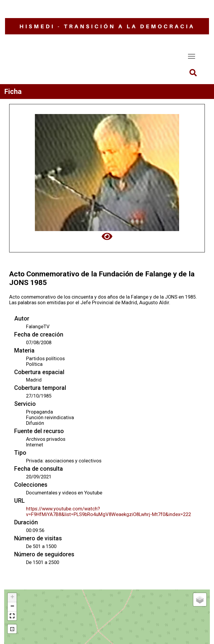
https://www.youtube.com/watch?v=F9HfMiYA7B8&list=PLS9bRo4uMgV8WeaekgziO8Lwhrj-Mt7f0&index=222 (108, 512)
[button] (12, 598)
